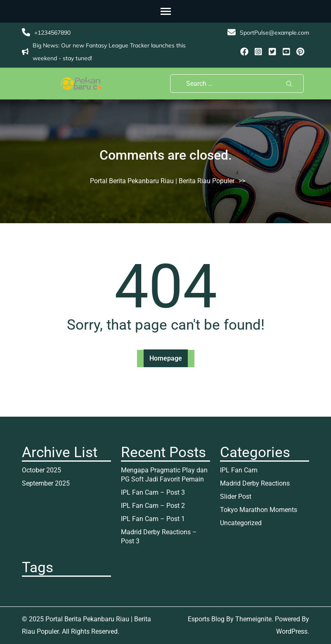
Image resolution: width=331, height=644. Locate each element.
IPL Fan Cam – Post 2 (153, 506)
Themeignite (253, 619)
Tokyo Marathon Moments (259, 510)
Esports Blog (206, 619)
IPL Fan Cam (239, 470)
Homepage (166, 358)
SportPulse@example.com (274, 33)
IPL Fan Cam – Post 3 (153, 492)
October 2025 (41, 470)
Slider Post (236, 497)
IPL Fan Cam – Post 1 (153, 519)
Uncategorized (241, 523)
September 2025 (46, 483)
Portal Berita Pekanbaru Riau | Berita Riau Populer (162, 181)
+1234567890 (52, 33)
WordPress (292, 631)
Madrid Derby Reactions (255, 483)
